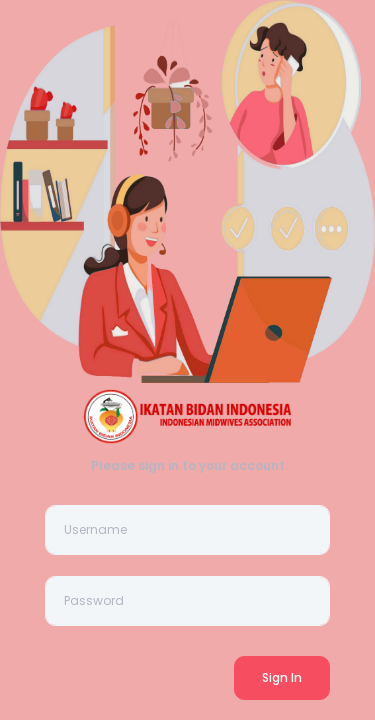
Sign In (282, 677)
